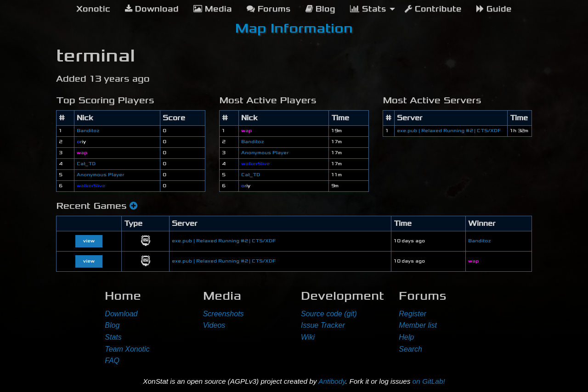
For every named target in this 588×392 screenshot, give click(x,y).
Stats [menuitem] (368, 9)
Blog (112, 325)
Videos (214, 325)
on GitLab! (429, 381)
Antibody (332, 381)
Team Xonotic (127, 349)
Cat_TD (86, 164)
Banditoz (88, 131)
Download (121, 314)
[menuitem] (93, 9)
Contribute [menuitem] (433, 9)
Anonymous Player (100, 175)
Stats (113, 337)
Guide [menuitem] (494, 9)
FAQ (112, 361)
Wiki (308, 337)
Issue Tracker (323, 325)
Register (413, 314)
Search (410, 349)
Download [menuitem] (152, 9)
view (89, 241)
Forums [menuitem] (269, 9)
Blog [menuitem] (320, 9)
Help (406, 337)
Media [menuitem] (213, 9)
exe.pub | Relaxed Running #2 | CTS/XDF (449, 131)
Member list (418, 325)
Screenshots (223, 314)
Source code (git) (329, 314)
